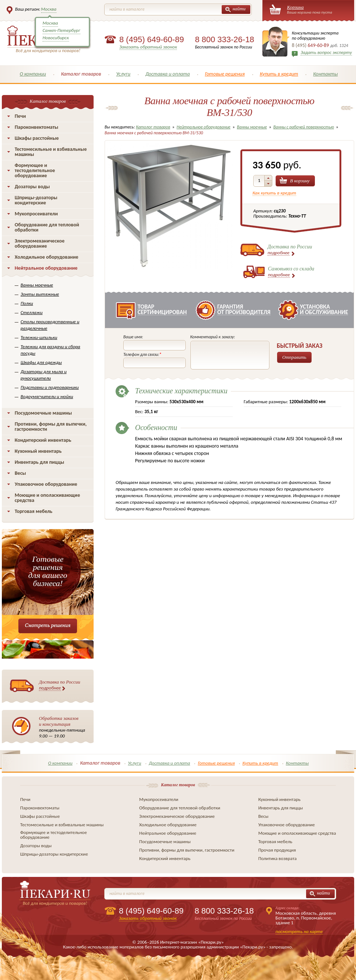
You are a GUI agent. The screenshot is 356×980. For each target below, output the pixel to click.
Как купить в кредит (274, 193)
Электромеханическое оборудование (40, 243)
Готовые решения (225, 74)
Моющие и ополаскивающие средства (47, 498)
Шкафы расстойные (37, 138)
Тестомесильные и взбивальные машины (51, 152)
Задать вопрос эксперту (326, 52)
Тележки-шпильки (39, 337)
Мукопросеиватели (36, 214)
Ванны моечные (37, 285)
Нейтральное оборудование (46, 268)
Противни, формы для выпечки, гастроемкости (51, 427)
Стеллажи (32, 312)
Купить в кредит (279, 74)
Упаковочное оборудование (46, 484)
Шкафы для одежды (41, 362)
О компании (33, 74)
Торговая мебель (34, 511)
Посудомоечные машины (43, 413)
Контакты (325, 74)
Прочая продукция (277, 850)
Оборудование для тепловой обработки (47, 227)
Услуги (123, 74)
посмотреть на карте (299, 931)
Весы (20, 473)
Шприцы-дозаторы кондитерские (36, 200)
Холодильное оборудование (46, 257)
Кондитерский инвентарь (43, 440)
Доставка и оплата (168, 74)
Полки (27, 303)
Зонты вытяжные (40, 294)
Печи (20, 116)
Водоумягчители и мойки (47, 396)
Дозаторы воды (32, 187)
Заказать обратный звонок (148, 47)
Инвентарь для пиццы (39, 462)
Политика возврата (278, 858)
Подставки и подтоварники (50, 387)
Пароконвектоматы (37, 127)
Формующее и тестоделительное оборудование (35, 170)
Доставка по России (60, 685)
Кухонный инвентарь (38, 451)
